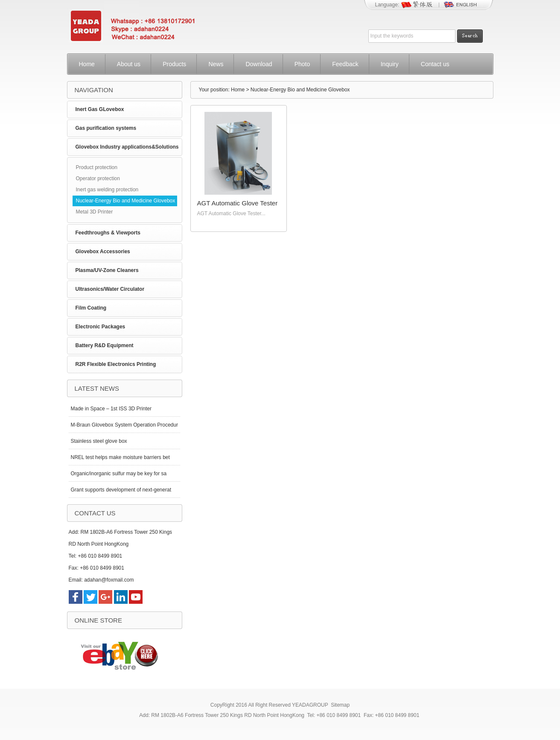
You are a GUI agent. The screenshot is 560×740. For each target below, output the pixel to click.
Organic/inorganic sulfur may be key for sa (119, 474)
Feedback (345, 64)
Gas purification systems (106, 128)
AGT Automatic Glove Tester (238, 203)
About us (129, 64)
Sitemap (340, 705)
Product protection (97, 167)
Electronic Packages (101, 327)
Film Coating (91, 308)
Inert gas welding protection (107, 190)
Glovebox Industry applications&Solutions (127, 147)
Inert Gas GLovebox (100, 109)
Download (259, 64)
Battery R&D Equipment (105, 345)
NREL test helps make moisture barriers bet (120, 457)
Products (174, 64)
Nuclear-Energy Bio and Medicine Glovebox (126, 201)
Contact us (435, 64)
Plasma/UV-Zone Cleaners (107, 270)
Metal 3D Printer (95, 212)
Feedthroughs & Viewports (108, 233)
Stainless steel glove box (99, 441)
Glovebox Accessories (103, 252)
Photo (302, 64)
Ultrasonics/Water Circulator (110, 289)
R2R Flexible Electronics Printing (116, 364)
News (216, 64)
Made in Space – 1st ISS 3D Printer (111, 409)
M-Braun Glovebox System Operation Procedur (124, 425)
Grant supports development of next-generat (121, 490)
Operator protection (98, 178)
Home (87, 64)
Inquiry (390, 64)
